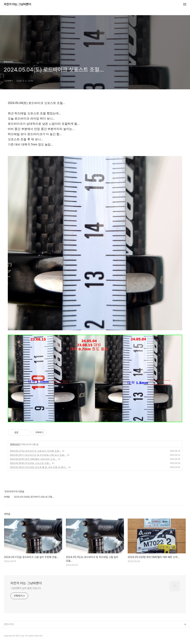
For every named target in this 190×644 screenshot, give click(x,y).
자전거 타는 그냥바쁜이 (17, 4)
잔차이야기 (15, 444)
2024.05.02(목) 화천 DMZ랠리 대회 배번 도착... (33, 459)
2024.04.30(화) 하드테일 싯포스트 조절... (30, 463)
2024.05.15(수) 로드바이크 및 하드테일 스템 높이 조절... (38, 455)
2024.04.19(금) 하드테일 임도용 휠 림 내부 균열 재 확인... (39, 467)
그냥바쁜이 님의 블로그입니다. (26, 588)
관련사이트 (9, 624)
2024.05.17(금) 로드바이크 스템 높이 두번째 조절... (35, 451)
